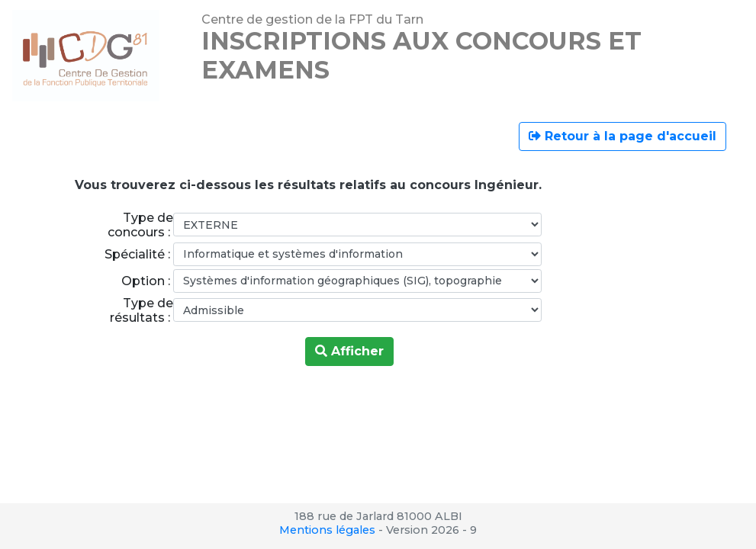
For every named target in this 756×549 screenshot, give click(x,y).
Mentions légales (327, 530)
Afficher (349, 351)
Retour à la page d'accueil (622, 136)
